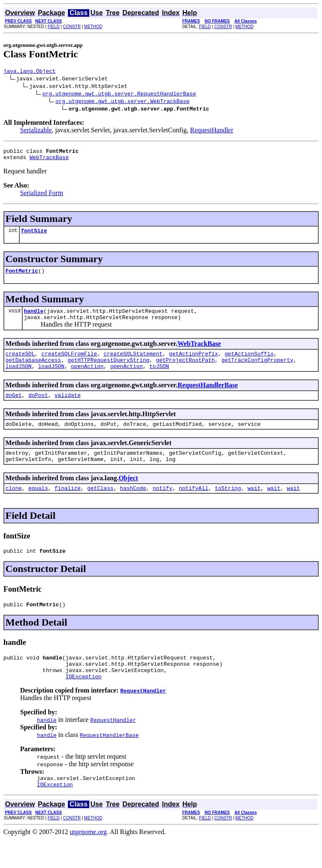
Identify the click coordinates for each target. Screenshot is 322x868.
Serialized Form (42, 197)
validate (68, 409)
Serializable (36, 131)
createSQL (20, 363)
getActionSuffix (249, 363)
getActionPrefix (193, 363)
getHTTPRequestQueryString (108, 371)
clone (14, 507)
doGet (14, 409)
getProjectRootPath (185, 371)
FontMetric (22, 277)
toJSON (159, 379)
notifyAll (194, 507)
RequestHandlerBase (208, 398)
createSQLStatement (133, 363)
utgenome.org (88, 861)
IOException (83, 703)
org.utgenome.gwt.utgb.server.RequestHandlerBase (119, 95)
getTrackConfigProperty (257, 371)
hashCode (133, 507)
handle (34, 318)
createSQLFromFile (69, 363)
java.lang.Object (30, 72)
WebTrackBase (49, 161)
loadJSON (18, 379)
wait (254, 507)
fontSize (34, 235)
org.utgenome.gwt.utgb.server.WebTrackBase (122, 102)
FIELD (54, 27)
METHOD (93, 27)
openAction (87, 379)
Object (128, 496)
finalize (68, 507)
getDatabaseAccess (33, 371)
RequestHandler (212, 131)
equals (38, 507)
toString (228, 507)
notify (162, 507)
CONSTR (72, 27)
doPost (38, 409)
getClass (100, 507)
